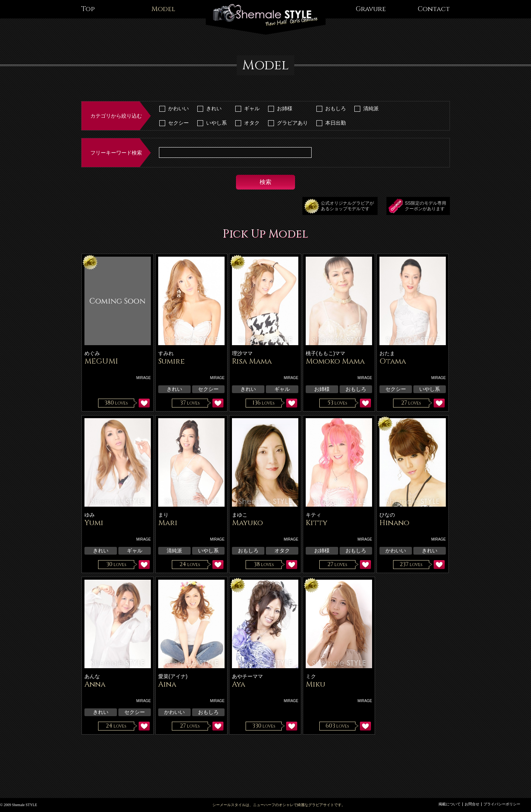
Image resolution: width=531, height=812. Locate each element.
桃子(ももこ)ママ (325, 353)
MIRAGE (144, 378)
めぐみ (92, 353)
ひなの (387, 515)
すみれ (166, 353)
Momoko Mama (335, 361)
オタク (252, 123)
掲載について (450, 804)
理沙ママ (242, 353)
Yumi (94, 523)
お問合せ (472, 804)
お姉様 (285, 108)
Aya (239, 684)
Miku (315, 684)
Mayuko (247, 523)
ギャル (252, 108)
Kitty (317, 523)
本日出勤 (336, 123)
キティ (313, 515)
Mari (168, 523)
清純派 (371, 108)
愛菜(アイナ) (173, 676)
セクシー (178, 123)
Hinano (394, 523)
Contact (434, 9)
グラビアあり (292, 123)
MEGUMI (101, 361)
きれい (214, 108)
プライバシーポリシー (502, 804)
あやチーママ (247, 676)
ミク (311, 676)
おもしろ (336, 108)
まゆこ (240, 515)
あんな (92, 676)
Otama (393, 361)
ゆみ (90, 515)
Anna (95, 684)
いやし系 (216, 123)
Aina (167, 684)
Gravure (371, 9)
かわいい (178, 108)
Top (88, 9)
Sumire (171, 361)
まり (163, 515)
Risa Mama (252, 361)
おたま (387, 353)
